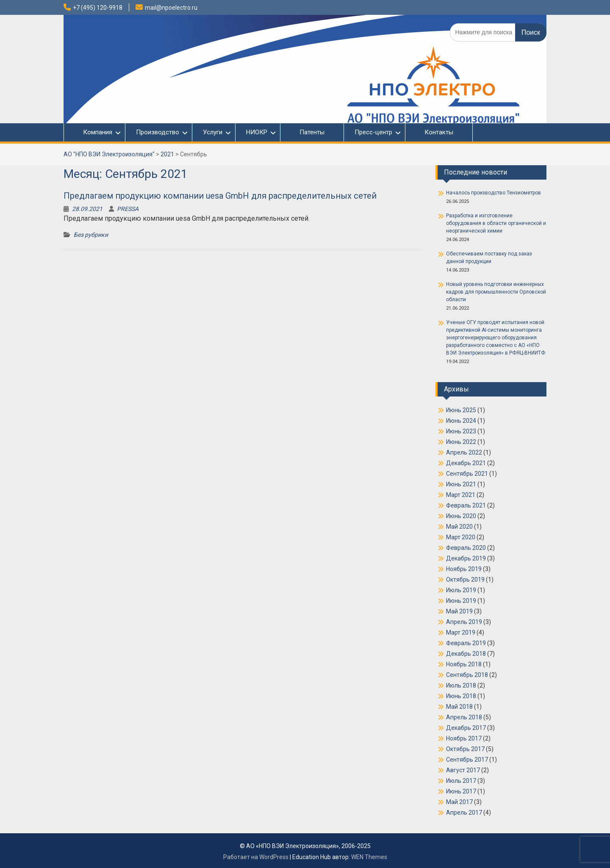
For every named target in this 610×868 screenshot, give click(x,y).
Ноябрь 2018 (464, 664)
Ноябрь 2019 (464, 569)
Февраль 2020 (466, 548)
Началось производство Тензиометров (494, 193)
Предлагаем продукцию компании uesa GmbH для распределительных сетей (220, 196)
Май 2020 (459, 527)
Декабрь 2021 (466, 463)
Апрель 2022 (464, 452)
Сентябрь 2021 (467, 474)
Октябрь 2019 (465, 580)
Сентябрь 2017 (467, 760)
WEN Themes (369, 857)
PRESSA (128, 209)
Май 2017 (459, 802)
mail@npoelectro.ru (171, 8)
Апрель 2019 (464, 622)
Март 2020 (461, 537)
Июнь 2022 (461, 442)
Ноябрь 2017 (464, 738)
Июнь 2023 (461, 431)
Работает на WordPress (256, 857)
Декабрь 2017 (466, 728)
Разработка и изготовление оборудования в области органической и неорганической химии (496, 223)
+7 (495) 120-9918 (98, 8)
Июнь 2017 (461, 791)
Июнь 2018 (461, 696)
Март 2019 (461, 632)
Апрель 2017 (464, 813)
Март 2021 (461, 495)
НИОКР (257, 132)
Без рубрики (91, 235)
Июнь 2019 (461, 601)
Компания (93, 132)
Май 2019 (459, 611)
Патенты (312, 132)
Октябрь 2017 (465, 749)
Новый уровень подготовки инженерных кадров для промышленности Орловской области (496, 292)
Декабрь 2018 (466, 654)
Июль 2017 (461, 781)
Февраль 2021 (466, 505)
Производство (158, 132)
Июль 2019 (461, 590)
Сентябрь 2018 (467, 675)
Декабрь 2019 (466, 558)
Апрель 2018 (464, 717)
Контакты (439, 132)
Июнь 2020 (461, 516)
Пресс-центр (373, 132)
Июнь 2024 (461, 421)
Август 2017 (463, 770)
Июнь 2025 (461, 410)
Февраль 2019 (466, 643)
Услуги (213, 132)
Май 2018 (459, 707)
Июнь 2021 (461, 484)
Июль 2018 (461, 685)
